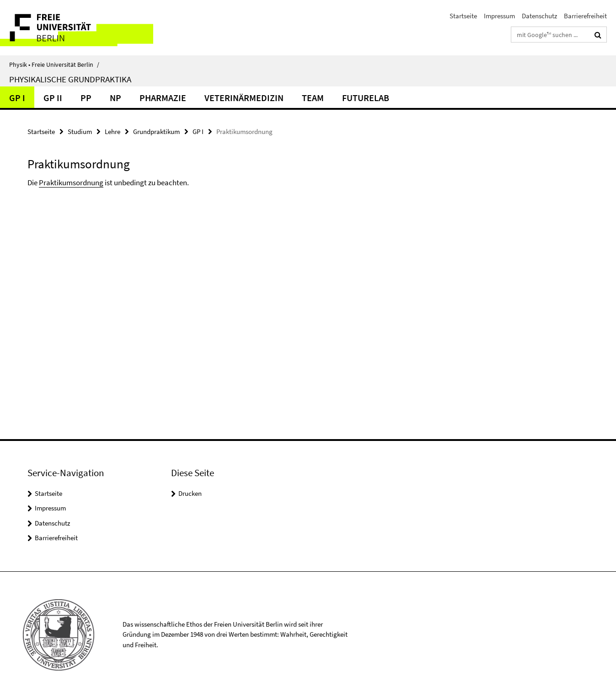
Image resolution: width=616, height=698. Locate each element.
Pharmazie (163, 98)
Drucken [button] (190, 493)
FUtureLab (366, 98)
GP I (17, 98)
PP (86, 98)
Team (313, 98)
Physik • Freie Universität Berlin (54, 64)
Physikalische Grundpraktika (70, 79)
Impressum (499, 16)
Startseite (463, 16)
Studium (80, 132)
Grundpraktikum (156, 132)
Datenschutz (539, 16)
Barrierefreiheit (585, 16)
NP (115, 98)
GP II (53, 98)
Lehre (112, 132)
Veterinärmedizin (244, 98)
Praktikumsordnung (71, 183)
